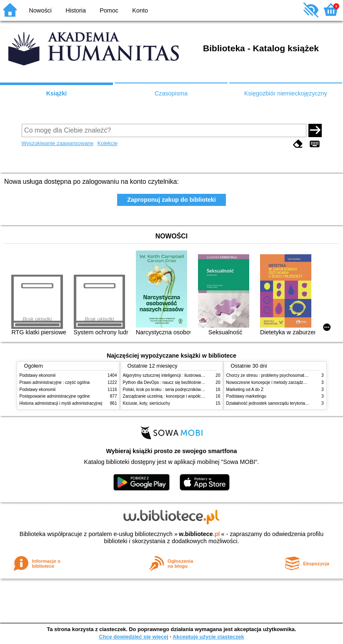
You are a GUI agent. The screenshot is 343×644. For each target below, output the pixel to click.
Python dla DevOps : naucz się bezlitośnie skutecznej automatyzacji (186, 382)
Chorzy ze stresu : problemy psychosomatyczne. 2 (273, 375)
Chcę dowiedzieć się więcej (133, 637)
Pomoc (109, 10)
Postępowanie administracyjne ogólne (55, 396)
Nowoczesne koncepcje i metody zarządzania (269, 382)
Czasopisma (171, 93)
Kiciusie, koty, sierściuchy (147, 403)
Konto (140, 10)
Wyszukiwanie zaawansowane (58, 143)
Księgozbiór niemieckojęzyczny (286, 93)
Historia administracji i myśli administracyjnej (61, 403)
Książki (57, 93)
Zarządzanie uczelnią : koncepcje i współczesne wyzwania (177, 396)
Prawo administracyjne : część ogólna (55, 382)
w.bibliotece (199, 534)
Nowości (40, 10)
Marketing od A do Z (245, 390)
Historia (76, 10)
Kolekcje (108, 143)
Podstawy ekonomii (38, 375)
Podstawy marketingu (246, 396)
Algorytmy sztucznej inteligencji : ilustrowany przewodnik (175, 375)
